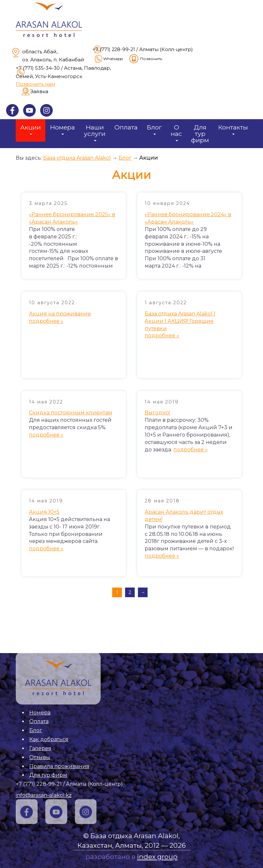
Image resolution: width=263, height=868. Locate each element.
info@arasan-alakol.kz (44, 795)
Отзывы (40, 757)
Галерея (40, 748)
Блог (154, 129)
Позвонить (145, 59)
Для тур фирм (200, 134)
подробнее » (46, 321)
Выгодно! (157, 413)
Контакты (233, 129)
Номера (62, 129)
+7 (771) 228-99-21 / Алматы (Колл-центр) (143, 49)
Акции (31, 129)
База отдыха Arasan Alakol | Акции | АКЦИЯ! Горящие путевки (180, 321)
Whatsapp (108, 59)
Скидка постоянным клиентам (71, 413)
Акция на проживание (60, 314)
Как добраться (49, 739)
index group (157, 857)
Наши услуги (95, 132)
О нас (176, 132)
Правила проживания (59, 766)
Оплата (126, 127)
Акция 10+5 (44, 512)
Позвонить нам (35, 84)
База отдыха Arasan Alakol (77, 158)
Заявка (39, 91)
